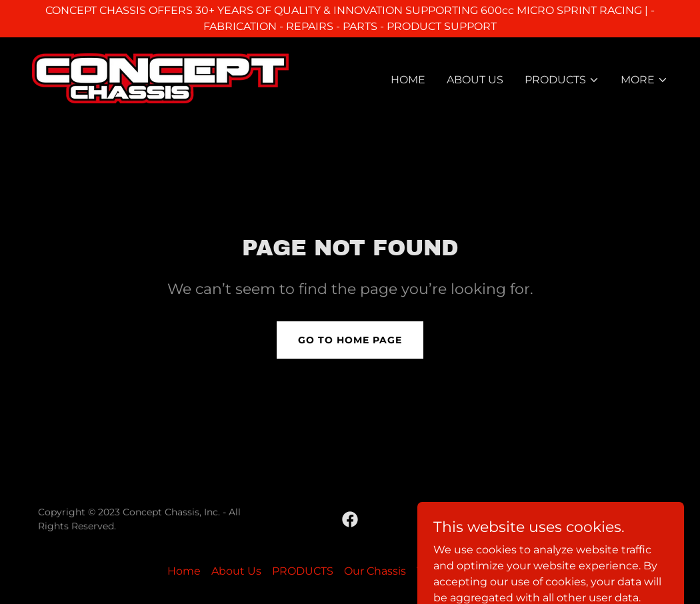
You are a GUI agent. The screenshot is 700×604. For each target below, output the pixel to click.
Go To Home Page (350, 340)
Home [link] (408, 80)
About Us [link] (475, 80)
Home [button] (184, 571)
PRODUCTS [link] (303, 571)
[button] (562, 80)
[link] (160, 78)
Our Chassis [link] (375, 571)
